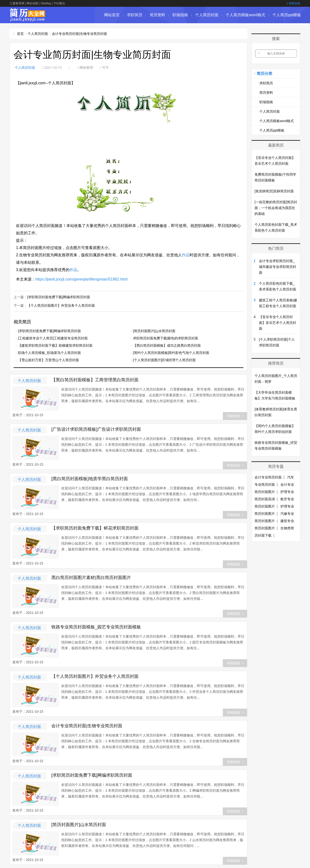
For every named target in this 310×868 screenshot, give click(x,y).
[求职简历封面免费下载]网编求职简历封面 (59, 297)
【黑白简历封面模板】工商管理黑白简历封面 (95, 379)
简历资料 (157, 15)
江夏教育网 (17, 3)
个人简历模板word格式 (245, 15)
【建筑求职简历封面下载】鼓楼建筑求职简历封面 (55, 345)
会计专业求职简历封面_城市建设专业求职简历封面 (278, 267)
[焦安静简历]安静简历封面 (274, 191)
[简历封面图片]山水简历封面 (154, 330)
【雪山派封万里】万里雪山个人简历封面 (48, 360)
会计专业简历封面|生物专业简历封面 (79, 34)
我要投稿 (294, 3)
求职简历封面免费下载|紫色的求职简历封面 (166, 338)
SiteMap (46, 3)
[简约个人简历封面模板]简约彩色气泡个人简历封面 (171, 352)
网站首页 (112, 15)
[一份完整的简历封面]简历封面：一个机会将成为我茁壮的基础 (276, 208)
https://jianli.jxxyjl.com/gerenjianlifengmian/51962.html (81, 279)
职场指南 (180, 15)
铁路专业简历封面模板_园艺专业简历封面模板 (96, 626)
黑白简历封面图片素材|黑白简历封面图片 (91, 577)
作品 (186, 255)
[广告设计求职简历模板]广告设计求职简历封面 (96, 429)
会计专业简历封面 (268, 477)
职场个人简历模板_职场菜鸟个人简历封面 (49, 352)
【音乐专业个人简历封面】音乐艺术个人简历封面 (278, 323)
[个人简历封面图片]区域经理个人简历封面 (164, 360)
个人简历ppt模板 (287, 15)
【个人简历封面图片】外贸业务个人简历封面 (61, 305)
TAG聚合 (59, 3)
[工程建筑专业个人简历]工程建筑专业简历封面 (53, 338)
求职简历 (135, 15)
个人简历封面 (207, 15)
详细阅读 (235, 415)
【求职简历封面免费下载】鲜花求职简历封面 (95, 528)
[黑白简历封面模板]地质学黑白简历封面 (90, 478)
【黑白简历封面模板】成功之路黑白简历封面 (167, 345)
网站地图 (32, 3)
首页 (20, 34)
